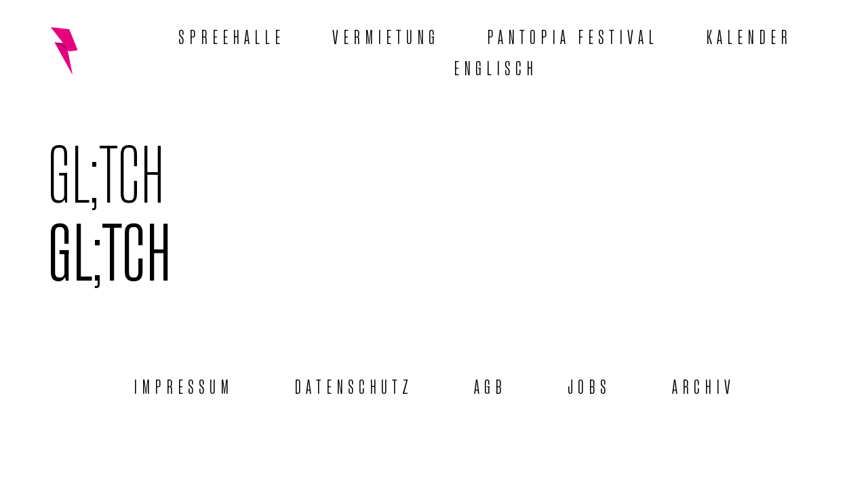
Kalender (749, 35)
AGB (490, 385)
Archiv (704, 385)
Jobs (589, 385)
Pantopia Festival (573, 35)
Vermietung (386, 35)
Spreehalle (232, 35)
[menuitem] (496, 66)
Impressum (183, 385)
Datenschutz (354, 385)
